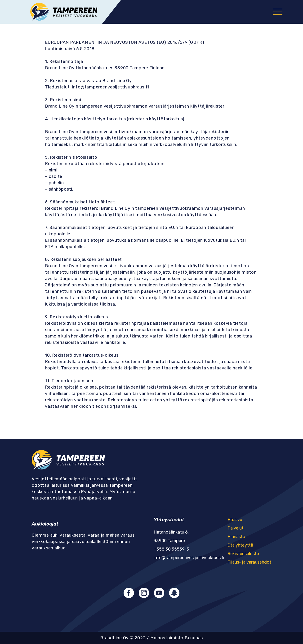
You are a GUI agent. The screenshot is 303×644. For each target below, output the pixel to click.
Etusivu (235, 520)
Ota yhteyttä (240, 545)
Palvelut (236, 528)
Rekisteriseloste (243, 554)
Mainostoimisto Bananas (177, 638)
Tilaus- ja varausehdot (249, 562)
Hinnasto (236, 537)
